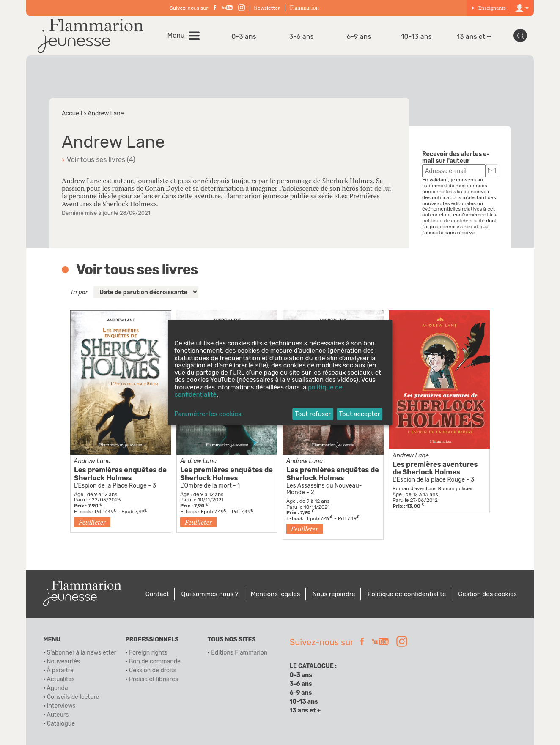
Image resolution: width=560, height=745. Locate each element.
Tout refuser (313, 414)
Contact (157, 594)
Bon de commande (155, 661)
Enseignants (489, 8)
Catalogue (61, 724)
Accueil (72, 114)
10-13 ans (417, 37)
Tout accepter (360, 414)
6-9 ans (359, 37)
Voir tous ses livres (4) (101, 160)
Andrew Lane (92, 461)
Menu (176, 36)
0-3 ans (244, 37)
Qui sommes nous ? (210, 594)
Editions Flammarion (239, 653)
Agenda (57, 688)
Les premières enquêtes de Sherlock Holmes (120, 474)
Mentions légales (276, 594)
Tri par (79, 292)
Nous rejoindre (334, 594)
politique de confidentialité (453, 221)
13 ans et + (474, 37)
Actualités (60, 679)
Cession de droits (153, 670)
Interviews (61, 706)
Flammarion (304, 8)
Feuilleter (92, 522)
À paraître (60, 670)
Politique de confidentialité (407, 594)
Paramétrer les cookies (208, 414)
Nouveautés (63, 661)
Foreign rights (148, 653)
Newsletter (267, 8)
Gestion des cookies (487, 594)
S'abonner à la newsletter (82, 653)
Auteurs (58, 715)
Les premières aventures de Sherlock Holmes (435, 468)
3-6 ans (301, 37)
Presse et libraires (154, 679)
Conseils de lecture (73, 697)
